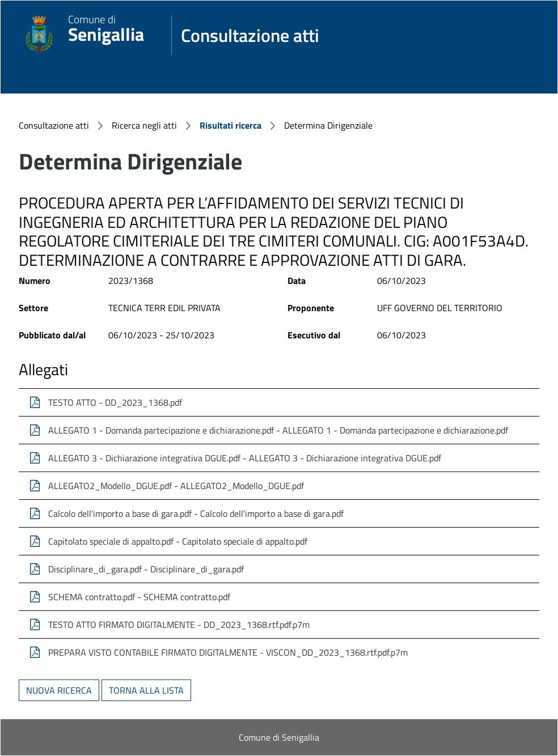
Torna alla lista (146, 690)
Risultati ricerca (231, 125)
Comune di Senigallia (279, 737)
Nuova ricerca (59, 690)
